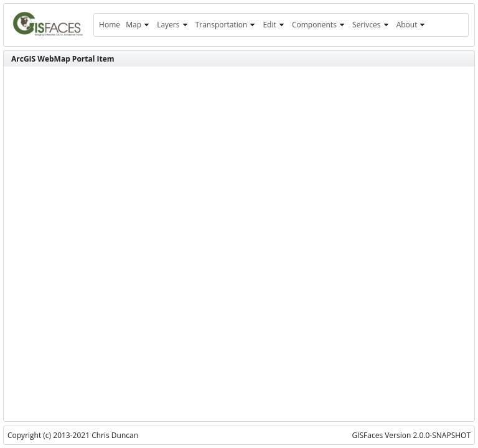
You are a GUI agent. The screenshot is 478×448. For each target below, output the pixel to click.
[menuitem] (109, 25)
